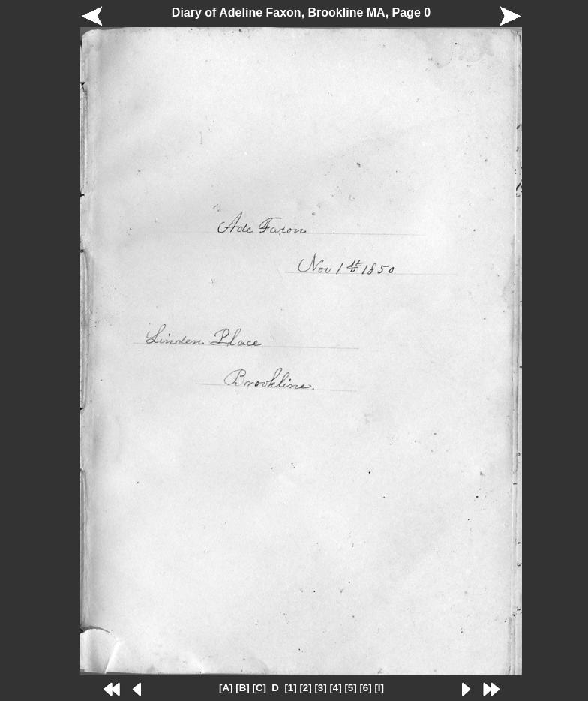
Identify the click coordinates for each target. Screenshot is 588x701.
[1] (290, 688)
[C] (259, 688)
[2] (305, 688)
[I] (379, 688)
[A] (226, 688)
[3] (320, 688)
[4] (335, 688)
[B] (243, 688)
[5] (350, 688)
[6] (365, 688)
